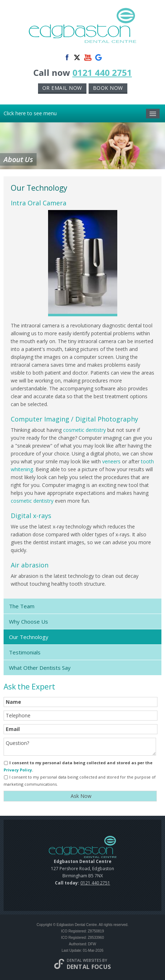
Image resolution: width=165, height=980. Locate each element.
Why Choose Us (29, 621)
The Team (22, 606)
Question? (80, 747)
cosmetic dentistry (84, 430)
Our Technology (29, 637)
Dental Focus (89, 967)
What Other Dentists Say (40, 668)
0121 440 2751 (102, 72)
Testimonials (25, 652)
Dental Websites (84, 960)
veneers (111, 461)
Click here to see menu (82, 114)
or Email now (62, 88)
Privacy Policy (18, 770)
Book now (108, 88)
